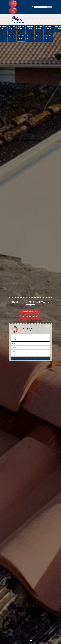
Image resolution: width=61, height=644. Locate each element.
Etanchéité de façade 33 (21, 28)
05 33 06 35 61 (13, 3)
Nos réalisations (30, 311)
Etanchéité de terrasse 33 (12, 36)
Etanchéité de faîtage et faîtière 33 (48, 36)
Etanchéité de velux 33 (30, 28)
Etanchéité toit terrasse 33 (30, 36)
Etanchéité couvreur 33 (48, 28)
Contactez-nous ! (30, 317)
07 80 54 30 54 (13, 10)
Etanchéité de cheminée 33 (39, 36)
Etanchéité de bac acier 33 (12, 28)
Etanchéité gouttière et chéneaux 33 (21, 37)
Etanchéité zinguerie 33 (39, 28)
